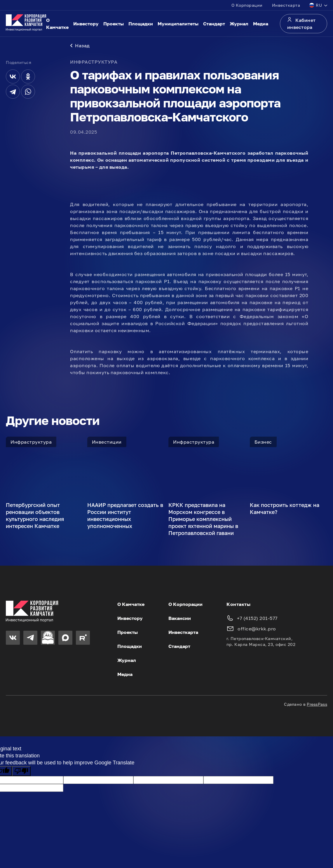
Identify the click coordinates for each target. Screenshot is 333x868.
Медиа (261, 24)
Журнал (239, 24)
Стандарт (214, 24)
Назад (80, 47)
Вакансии (180, 619)
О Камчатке (57, 24)
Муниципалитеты (178, 24)
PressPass (317, 705)
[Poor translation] (21, 772)
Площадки (141, 24)
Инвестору (86, 24)
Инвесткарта (286, 5)
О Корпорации (247, 5)
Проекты (114, 24)
